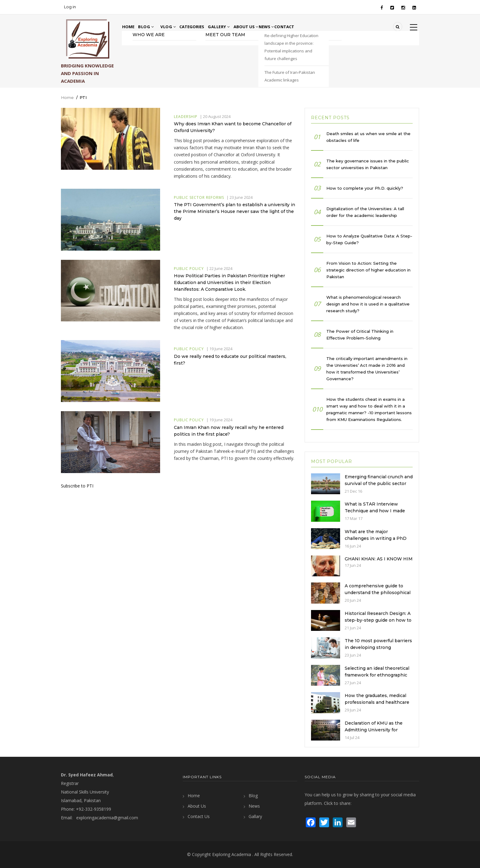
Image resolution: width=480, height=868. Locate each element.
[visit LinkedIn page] (338, 822)
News (292, 27)
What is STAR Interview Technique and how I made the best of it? (375, 511)
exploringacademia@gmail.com (107, 818)
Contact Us (199, 816)
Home (132, 27)
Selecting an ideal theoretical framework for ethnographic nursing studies (377, 675)
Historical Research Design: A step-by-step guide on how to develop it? (378, 620)
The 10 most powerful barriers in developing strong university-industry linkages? (378, 647)
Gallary (255, 816)
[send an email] (351, 822)
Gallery (233, 27)
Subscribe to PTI (77, 486)
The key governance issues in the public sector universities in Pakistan (368, 164)
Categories (202, 27)
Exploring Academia (232, 854)
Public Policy (189, 269)
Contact (317, 27)
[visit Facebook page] (311, 822)
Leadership (186, 117)
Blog (153, 27)
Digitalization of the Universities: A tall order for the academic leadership (365, 212)
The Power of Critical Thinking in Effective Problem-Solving (360, 335)
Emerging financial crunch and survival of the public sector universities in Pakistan (379, 483)
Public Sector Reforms (199, 197)
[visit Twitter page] (324, 822)
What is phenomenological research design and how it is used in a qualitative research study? (368, 304)
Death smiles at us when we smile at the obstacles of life (368, 137)
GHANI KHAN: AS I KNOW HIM (379, 559)
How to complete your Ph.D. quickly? (365, 188)
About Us (264, 27)
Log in (70, 7)
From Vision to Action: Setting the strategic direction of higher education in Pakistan (368, 270)
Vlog (175, 27)
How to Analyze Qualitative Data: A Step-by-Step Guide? (369, 239)
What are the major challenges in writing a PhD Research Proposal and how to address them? (376, 542)
